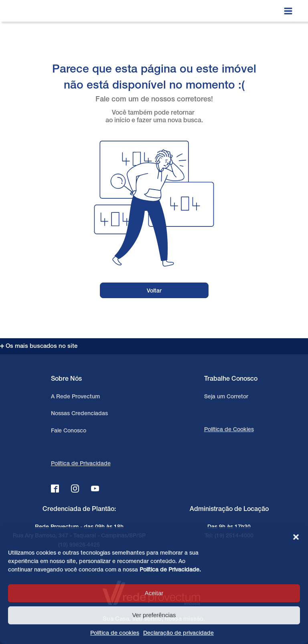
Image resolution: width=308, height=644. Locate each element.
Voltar (154, 291)
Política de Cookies (229, 430)
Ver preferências (154, 615)
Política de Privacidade (169, 570)
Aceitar (154, 593)
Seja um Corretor (226, 397)
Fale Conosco (69, 431)
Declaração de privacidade (178, 633)
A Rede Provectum (75, 397)
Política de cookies (115, 633)
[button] (296, 537)
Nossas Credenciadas (79, 414)
